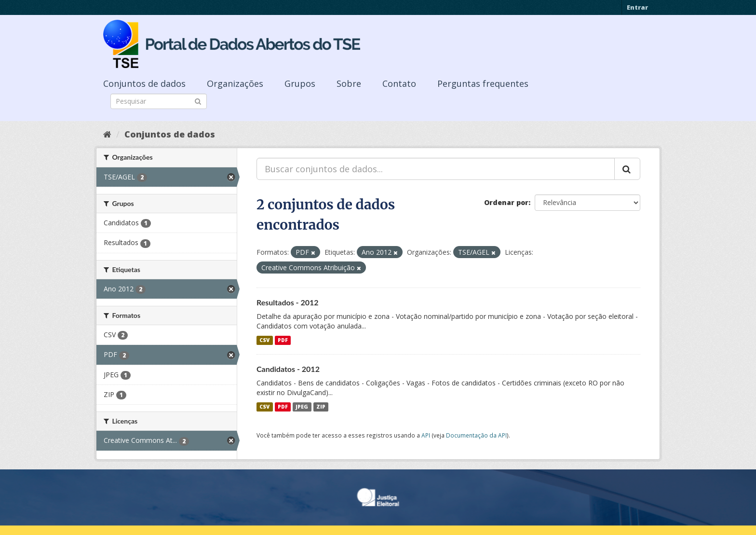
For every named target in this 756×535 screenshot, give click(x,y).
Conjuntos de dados (144, 83)
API (426, 435)
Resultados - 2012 (288, 302)
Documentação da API (476, 435)
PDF (283, 340)
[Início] (107, 134)
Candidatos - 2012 (288, 369)
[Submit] (198, 101)
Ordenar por (506, 202)
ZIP (321, 407)
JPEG (302, 407)
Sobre (349, 83)
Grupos (300, 83)
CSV (264, 340)
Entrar (637, 7)
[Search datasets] (159, 101)
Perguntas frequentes (483, 83)
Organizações (235, 83)
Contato (399, 83)
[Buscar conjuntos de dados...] (436, 169)
